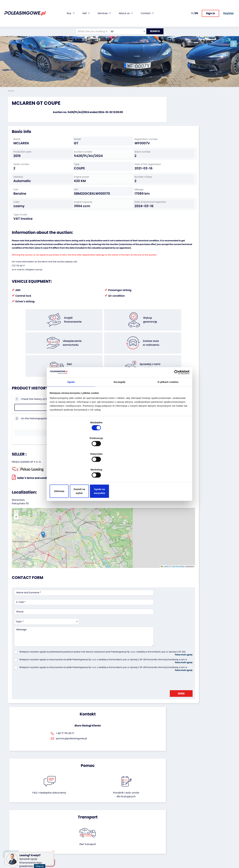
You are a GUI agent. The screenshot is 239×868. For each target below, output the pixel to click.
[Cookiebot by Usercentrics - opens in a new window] (175, 398)
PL (193, 6)
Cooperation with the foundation (134, 822)
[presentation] (39, 594)
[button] (236, 44)
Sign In (210, 6)
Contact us (128, 840)
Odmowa (73, 467)
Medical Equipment (19, 834)
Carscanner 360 (93, 837)
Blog (124, 816)
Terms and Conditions (134, 853)
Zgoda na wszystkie (166, 467)
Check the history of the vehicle (33, 398)
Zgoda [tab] (71, 409)
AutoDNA (89, 841)
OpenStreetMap (134, 502)
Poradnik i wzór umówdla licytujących (136, 657)
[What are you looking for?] (90, 17)
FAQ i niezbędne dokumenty (102, 657)
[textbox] (125, 17)
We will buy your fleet (58, 812)
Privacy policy (130, 857)
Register (126, 844)
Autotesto (89, 846)
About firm (128, 812)
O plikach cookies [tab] (168, 409)
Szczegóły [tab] (119, 409)
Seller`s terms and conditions (33, 438)
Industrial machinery (20, 825)
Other (11, 847)
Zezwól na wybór (119, 467)
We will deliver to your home (96, 831)
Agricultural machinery (21, 830)
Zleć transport (196, 655)
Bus (10, 821)
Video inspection (93, 825)
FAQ (124, 849)
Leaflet (121, 502)
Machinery (14, 838)
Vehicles (13, 812)
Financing (89, 812)
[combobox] (125, 17)
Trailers (12, 816)
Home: (11, 91)
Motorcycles (15, 843)
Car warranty (91, 816)
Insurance (90, 821)
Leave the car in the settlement (57, 818)
